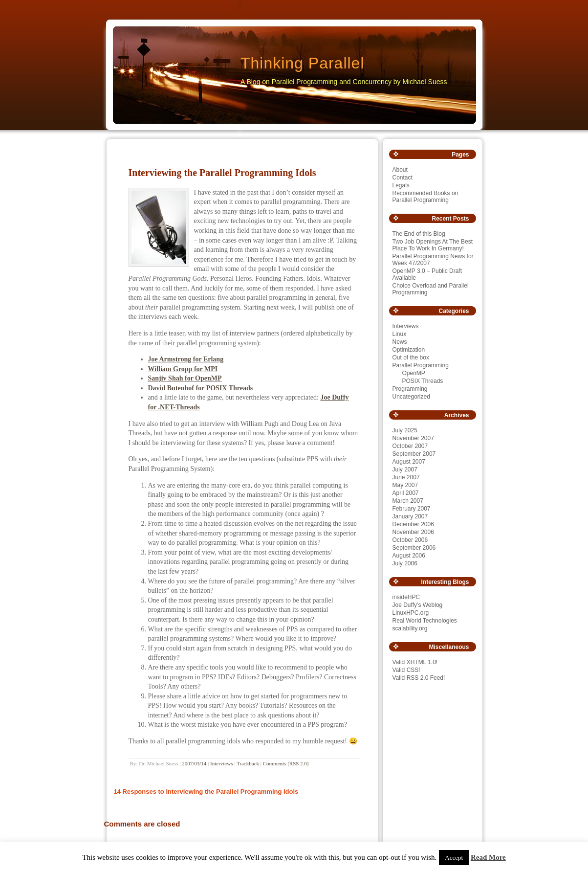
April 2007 (406, 493)
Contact (403, 178)
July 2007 (405, 469)
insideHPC (406, 597)
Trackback (248, 763)
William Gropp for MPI (183, 369)
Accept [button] (454, 858)
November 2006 (413, 532)
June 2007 (406, 477)
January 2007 (410, 516)
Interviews (221, 763)
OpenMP (414, 373)
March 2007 (408, 501)
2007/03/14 (194, 763)
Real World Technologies (425, 621)
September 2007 (414, 454)
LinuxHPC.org (411, 613)
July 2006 (405, 563)
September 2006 (414, 548)
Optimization (409, 350)
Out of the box (411, 357)
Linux (400, 334)
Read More (488, 857)
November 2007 (413, 438)
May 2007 (405, 485)
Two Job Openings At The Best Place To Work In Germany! (433, 245)
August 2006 (409, 556)
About (400, 170)
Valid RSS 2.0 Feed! (419, 678)
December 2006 (413, 524)
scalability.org (410, 628)
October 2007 (410, 446)
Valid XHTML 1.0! (415, 662)
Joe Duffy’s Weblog (418, 605)
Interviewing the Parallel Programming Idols (222, 173)
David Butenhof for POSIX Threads (201, 388)
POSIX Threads (423, 381)
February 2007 (412, 509)
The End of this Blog (419, 234)
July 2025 (405, 430)
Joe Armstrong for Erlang (186, 359)
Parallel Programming (421, 365)
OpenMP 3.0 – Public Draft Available (427, 274)
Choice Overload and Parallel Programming (431, 289)
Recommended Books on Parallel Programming (425, 197)
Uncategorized (411, 397)
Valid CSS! (406, 670)
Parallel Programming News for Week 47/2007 (433, 260)
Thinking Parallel (303, 63)
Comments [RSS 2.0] (286, 763)
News (400, 342)
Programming (410, 389)
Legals (401, 185)
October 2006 (410, 540)
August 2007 (409, 462)
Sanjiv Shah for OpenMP (185, 378)
